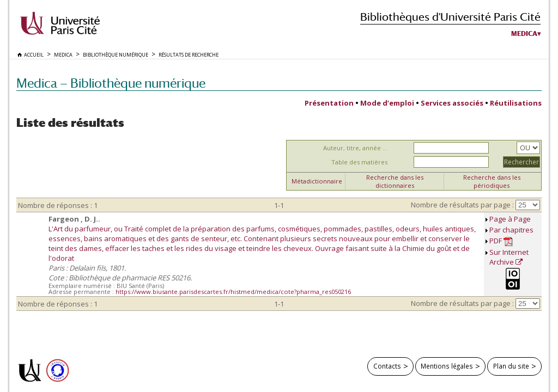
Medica (524, 34)
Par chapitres (511, 230)
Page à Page (510, 219)
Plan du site (511, 366)
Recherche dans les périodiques (492, 181)
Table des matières (359, 162)
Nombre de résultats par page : (462, 205)
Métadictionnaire (317, 181)
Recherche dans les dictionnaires (395, 181)
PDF (501, 241)
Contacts (387, 366)
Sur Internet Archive (509, 257)
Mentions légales (447, 366)
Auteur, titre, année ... (355, 148)
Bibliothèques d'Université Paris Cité (450, 17)
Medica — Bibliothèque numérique (111, 83)
